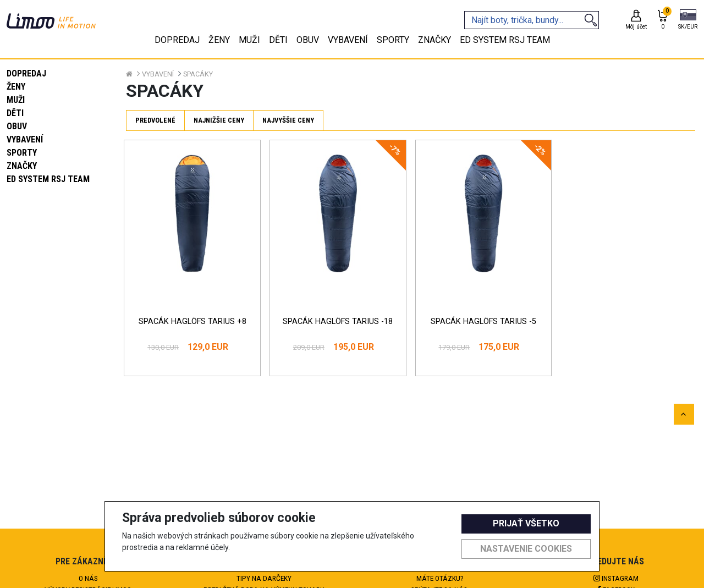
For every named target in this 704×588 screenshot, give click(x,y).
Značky (22, 166)
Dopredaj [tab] (177, 40)
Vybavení (25, 139)
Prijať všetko (526, 523)
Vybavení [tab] (348, 40)
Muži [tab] (249, 40)
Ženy (16, 87)
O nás (88, 578)
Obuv (17, 126)
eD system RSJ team (48, 179)
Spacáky (198, 74)
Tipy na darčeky (264, 578)
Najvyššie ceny (288, 120)
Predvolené (155, 120)
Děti (15, 113)
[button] (688, 20)
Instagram (616, 578)
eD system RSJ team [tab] (505, 40)
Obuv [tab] (308, 40)
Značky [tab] (435, 40)
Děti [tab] (278, 40)
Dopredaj (26, 73)
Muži (16, 100)
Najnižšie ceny (219, 120)
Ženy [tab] (219, 40)
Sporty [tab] (393, 40)
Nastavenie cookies (526, 549)
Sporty (22, 153)
